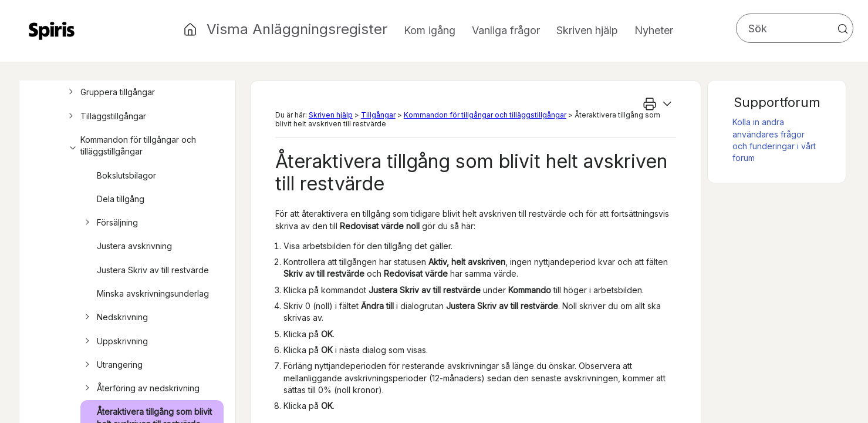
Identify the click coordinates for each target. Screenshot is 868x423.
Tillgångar (378, 115)
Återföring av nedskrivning (141, 388)
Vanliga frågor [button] (506, 30)
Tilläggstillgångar (106, 116)
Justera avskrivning (134, 246)
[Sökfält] (795, 28)
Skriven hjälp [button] (587, 30)
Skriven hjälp (331, 115)
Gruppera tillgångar (110, 92)
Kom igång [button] (430, 30)
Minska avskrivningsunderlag (153, 293)
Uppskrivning (115, 341)
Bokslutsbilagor (126, 175)
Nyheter (654, 30)
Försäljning (110, 223)
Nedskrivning (115, 317)
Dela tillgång (121, 199)
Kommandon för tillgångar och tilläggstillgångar (131, 146)
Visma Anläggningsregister (297, 29)
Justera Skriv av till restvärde (153, 270)
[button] (843, 29)
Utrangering (112, 365)
